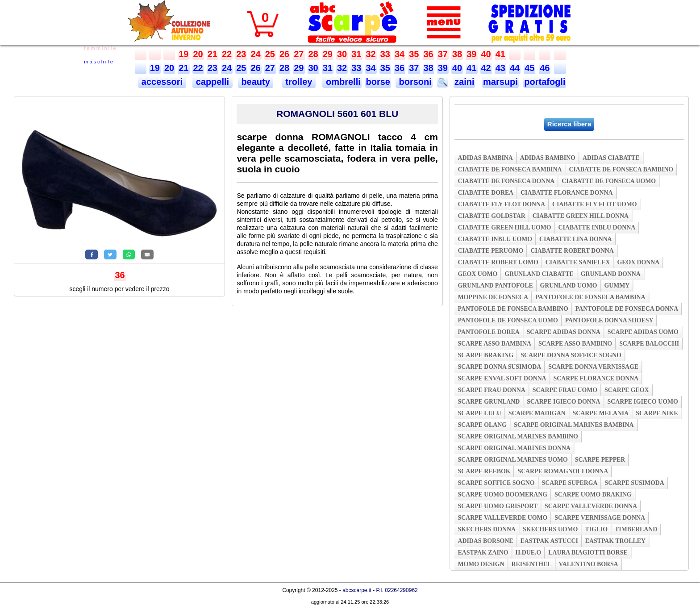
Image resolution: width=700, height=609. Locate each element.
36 (429, 54)
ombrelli (342, 82)
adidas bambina (485, 158)
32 (371, 54)
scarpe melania (601, 413)
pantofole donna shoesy (609, 320)
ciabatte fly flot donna (501, 204)
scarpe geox (627, 390)
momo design (481, 564)
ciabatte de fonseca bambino (621, 169)
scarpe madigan (537, 413)
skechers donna (486, 529)
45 (529, 68)
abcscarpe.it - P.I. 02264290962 (380, 590)
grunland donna (611, 274)
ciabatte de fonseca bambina (510, 169)
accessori (162, 82)
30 (342, 54)
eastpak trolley (615, 541)
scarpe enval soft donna (502, 378)
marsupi (500, 82)
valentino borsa (589, 564)
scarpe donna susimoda (499, 367)
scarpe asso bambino (575, 344)
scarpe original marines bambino (518, 436)
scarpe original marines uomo (512, 460)
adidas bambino (548, 158)
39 (471, 54)
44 (515, 68)
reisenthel (532, 564)
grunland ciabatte (539, 274)
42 (486, 68)
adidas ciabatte (611, 158)
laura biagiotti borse (588, 553)
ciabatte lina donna (576, 239)
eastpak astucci (549, 541)
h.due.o (529, 553)
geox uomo (477, 274)
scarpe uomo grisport (498, 506)
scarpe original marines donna (514, 448)
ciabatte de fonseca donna (506, 181)
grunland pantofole (495, 286)
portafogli (545, 82)
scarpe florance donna (596, 378)
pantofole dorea (488, 332)
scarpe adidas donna (564, 332)
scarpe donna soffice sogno (571, 355)
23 (241, 54)
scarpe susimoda (634, 483)
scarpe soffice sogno (496, 483)
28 (313, 54)
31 (356, 54)
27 (299, 54)
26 (284, 54)
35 (414, 54)
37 (443, 54)
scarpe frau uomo (565, 390)
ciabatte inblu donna (597, 227)
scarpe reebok (484, 471)
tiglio (596, 529)
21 (212, 54)
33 (385, 54)
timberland (636, 529)
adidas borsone (485, 541)
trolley (299, 82)
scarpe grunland (489, 402)
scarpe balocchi (649, 344)
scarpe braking (485, 355)
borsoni (414, 82)
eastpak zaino (483, 553)
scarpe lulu (479, 413)
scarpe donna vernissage (593, 367)
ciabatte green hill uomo (504, 227)
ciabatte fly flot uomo (594, 204)
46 (545, 68)
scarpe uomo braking (593, 494)
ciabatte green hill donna (581, 216)
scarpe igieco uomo (643, 402)
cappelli (212, 82)
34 (400, 54)
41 (500, 54)
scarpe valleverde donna (591, 506)
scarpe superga (570, 483)
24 (256, 54)
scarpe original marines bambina (574, 425)
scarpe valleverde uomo (502, 518)
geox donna (638, 262)
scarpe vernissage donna (600, 518)
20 (198, 54)
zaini (464, 82)
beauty (256, 82)
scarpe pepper (600, 460)
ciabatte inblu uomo (495, 239)
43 (500, 68)
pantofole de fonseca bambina (590, 297)
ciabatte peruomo (490, 251)
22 (227, 54)
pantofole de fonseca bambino (513, 309)
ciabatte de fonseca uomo (609, 181)
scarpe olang (482, 425)
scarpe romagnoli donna (563, 471)
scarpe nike (657, 413)
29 (328, 54)
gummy (617, 286)
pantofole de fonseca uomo (508, 320)
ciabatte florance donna (567, 193)
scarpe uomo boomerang (502, 494)
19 (183, 54)
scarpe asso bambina (494, 344)
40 (486, 54)
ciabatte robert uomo (498, 262)
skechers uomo (550, 529)
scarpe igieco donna (563, 402)
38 (457, 54)
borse (378, 82)
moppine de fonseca (493, 297)
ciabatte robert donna (572, 251)
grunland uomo (569, 286)
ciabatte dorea (485, 193)
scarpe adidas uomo (643, 332)
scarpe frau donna (491, 390)
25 (270, 54)
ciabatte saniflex (578, 262)
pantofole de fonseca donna (627, 309)
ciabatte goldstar (491, 216)
